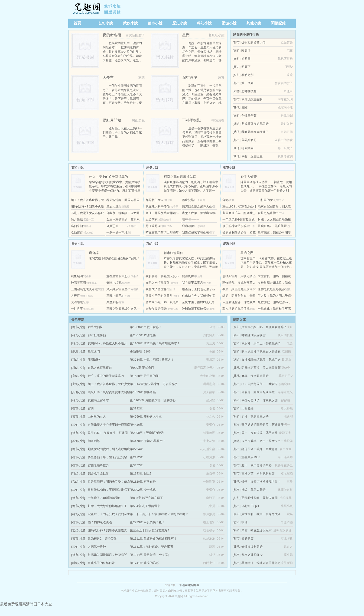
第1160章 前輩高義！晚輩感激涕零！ (155, 343)
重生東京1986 (251, 457)
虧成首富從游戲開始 (255, 124)
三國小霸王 (114, 296)
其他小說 (254, 23)
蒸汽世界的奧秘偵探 (236, 309)
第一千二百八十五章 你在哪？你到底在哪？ (159, 514)
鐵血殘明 (77, 276)
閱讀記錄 (278, 23)
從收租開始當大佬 (253, 42)
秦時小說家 (114, 283)
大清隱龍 (77, 302)
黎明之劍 (247, 75)
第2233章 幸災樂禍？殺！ (147, 522)
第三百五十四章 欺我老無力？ (150, 530)
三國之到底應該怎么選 (121, 309)
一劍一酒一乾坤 (117, 232)
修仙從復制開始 (252, 547)
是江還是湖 (153, 226)
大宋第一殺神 (97, 547)
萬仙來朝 (77, 226)
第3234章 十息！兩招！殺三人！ (152, 360)
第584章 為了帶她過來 (145, 506)
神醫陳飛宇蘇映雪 (194, 309)
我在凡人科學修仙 (158, 206)
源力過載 (77, 219)
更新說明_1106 (140, 351)
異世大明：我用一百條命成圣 (261, 514)
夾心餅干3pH (250, 506)
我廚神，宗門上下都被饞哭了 (261, 343)
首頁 (77, 23)
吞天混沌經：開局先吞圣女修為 (109, 482)
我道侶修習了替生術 (196, 232)
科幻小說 (204, 23)
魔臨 (244, 107)
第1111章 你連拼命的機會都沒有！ (153, 539)
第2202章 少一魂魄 (143, 490)
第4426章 (136, 425)
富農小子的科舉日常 (159, 296)
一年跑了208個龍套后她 (239, 219)
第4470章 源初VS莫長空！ (148, 441)
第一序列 (247, 83)
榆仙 (244, 522)
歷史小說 (180, 23)
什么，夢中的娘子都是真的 (106, 376)
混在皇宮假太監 (117, 276)
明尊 (185, 219)
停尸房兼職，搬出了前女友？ (261, 441)
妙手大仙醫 (95, 327)
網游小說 (229, 23)
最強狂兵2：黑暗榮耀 (272, 226)
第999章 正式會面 (142, 368)
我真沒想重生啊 (252, 99)
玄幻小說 (106, 23)
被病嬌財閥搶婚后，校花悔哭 (107, 555)
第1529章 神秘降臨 (143, 392)
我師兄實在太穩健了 (255, 132)
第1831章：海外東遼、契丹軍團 (151, 547)
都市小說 (155, 23)
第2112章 (136, 457)
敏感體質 (247, 539)
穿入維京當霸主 (117, 289)
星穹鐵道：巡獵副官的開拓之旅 (263, 563)
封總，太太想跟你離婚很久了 (107, 506)
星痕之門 (94, 351)
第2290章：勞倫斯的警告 (147, 433)
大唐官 (75, 296)
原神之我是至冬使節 (271, 289)
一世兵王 (77, 309)
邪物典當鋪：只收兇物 (237, 276)
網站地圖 (194, 585)
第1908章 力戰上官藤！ (146, 327)
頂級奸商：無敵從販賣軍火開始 (109, 392)
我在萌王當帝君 (193, 283)
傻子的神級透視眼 (234, 226)
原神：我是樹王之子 (255, 417)
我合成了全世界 (156, 289)
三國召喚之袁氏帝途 (84, 289)
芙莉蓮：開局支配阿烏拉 (258, 392)
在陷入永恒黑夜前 (158, 283)
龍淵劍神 (188, 276)
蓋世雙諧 (188, 200)
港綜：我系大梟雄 (253, 490)
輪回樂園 (247, 148)
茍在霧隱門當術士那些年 (162, 232)
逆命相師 (188, 226)
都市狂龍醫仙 (97, 335)
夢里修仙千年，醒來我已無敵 (107, 457)
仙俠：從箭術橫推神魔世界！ (261, 482)
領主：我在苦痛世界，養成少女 (109, 384)
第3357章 (136, 465)
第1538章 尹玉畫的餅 (144, 376)
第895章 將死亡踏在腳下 (146, 498)
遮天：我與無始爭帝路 (257, 465)
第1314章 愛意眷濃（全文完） (150, 555)
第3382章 (136, 408)
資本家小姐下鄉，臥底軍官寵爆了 (264, 327)
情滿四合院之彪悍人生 (197, 206)
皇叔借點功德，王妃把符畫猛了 (109, 490)
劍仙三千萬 (249, 116)
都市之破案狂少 (252, 555)
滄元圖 (246, 59)
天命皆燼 (247, 408)
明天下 (246, 67)
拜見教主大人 (155, 200)
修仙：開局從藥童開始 (161, 213)
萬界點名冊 (249, 140)
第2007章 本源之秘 (143, 335)
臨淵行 (246, 51)
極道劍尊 (94, 441)
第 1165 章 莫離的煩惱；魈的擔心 (153, 400)
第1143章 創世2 (141, 473)
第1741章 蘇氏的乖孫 (144, 563)
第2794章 (136, 449)
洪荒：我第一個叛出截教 (199, 213)
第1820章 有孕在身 (143, 482)
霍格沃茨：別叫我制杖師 (258, 473)
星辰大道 (112, 206)
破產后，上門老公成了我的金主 (109, 514)
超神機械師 (249, 91)
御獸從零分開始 (156, 309)
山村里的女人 (267, 200)
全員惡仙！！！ (117, 226)
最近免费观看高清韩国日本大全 (26, 604)
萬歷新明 (112, 302)
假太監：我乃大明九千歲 (274, 296)
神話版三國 (78, 283)
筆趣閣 (97, 9)
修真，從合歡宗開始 (255, 376)
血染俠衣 (152, 219)
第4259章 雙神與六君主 (146, 417)
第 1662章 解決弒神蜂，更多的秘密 (154, 384)
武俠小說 (130, 23)
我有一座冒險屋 (252, 156)
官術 (225, 200)
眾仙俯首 (77, 232)
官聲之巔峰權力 (268, 213)
